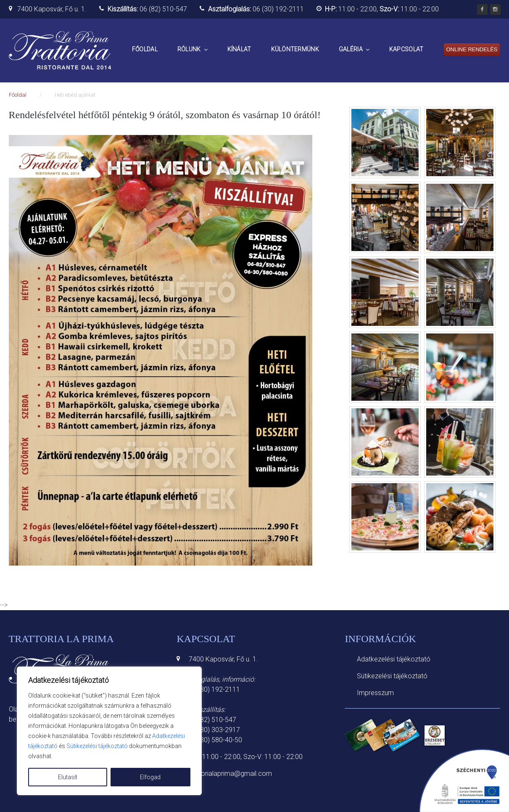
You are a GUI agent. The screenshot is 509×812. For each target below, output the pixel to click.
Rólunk (189, 49)
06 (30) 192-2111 (278, 9)
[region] (109, 731)
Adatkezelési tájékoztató (394, 659)
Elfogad (150, 777)
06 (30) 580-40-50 (215, 740)
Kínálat (239, 49)
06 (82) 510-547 (163, 9)
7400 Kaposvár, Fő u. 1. (52, 9)
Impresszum (375, 693)
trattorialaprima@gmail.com (230, 774)
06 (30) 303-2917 (214, 730)
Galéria (351, 49)
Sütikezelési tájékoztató (97, 746)
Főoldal (145, 49)
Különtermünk (295, 49)
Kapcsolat (406, 49)
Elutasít (68, 777)
